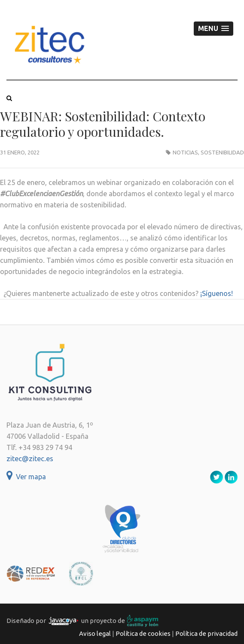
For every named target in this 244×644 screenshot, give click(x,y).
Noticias (185, 152)
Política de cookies (143, 633)
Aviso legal (95, 633)
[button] (213, 29)
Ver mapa (26, 477)
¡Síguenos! (217, 293)
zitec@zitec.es (30, 459)
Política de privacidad (206, 633)
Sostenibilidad (222, 152)
